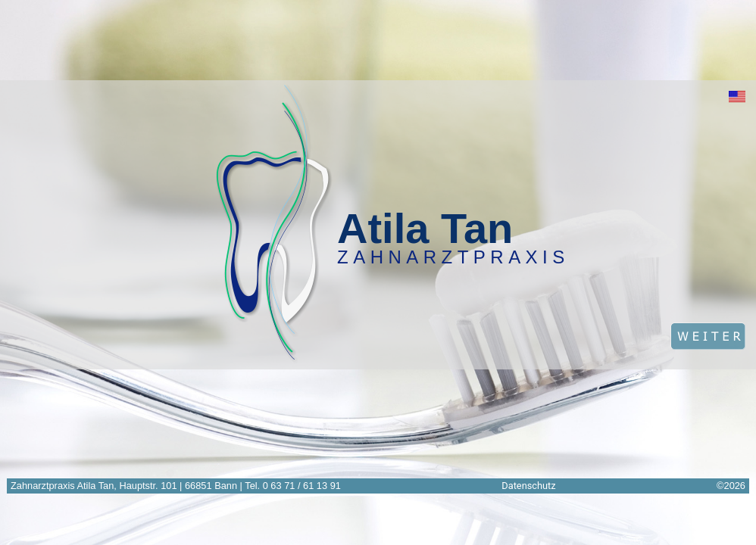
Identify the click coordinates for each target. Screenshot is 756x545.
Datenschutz (528, 486)
